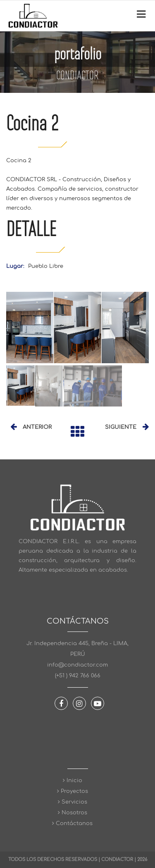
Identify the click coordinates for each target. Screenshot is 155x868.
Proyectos (78, 791)
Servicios (78, 802)
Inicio (78, 780)
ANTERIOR (37, 427)
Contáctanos (77, 823)
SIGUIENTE (121, 427)
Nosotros (78, 813)
